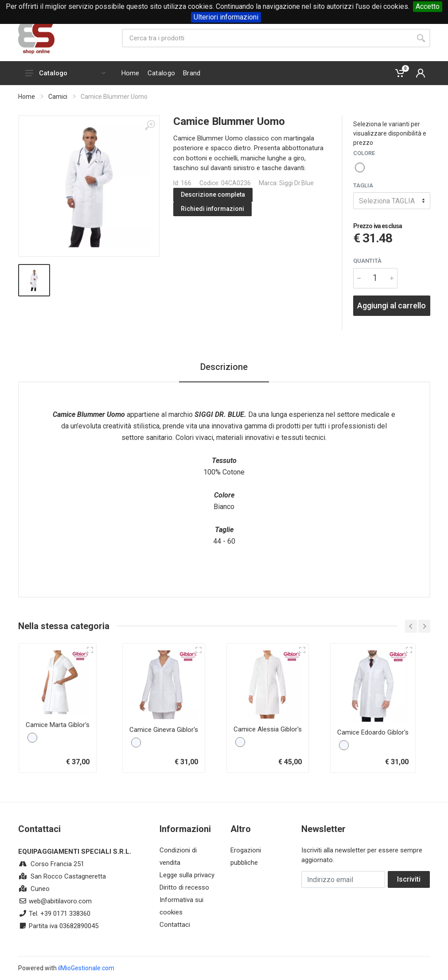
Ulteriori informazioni (226, 17)
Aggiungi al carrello (392, 305)
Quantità (367, 261)
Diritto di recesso (184, 887)
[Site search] (267, 38)
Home (27, 97)
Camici (58, 97)
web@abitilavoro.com (60, 901)
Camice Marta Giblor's (58, 725)
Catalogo (65, 73)
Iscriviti (409, 879)
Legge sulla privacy (187, 875)
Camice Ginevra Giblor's (164, 730)
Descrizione (224, 367)
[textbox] (392, 201)
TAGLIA (363, 185)
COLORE (364, 153)
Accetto (428, 6)
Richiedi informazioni (212, 209)
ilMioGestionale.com (86, 968)
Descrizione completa (213, 194)
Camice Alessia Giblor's (268, 729)
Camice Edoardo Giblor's (373, 732)
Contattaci (175, 925)
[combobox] (392, 201)
